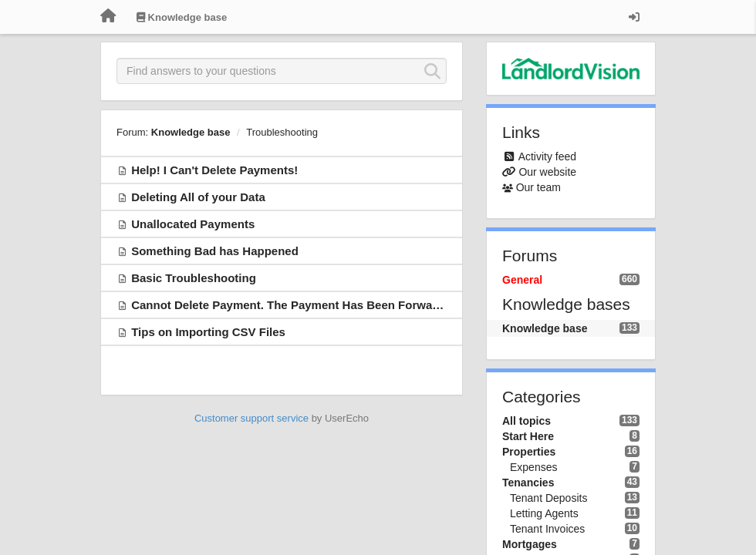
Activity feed (547, 156)
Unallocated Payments (193, 224)
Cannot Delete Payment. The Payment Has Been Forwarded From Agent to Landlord (361, 305)
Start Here (528, 436)
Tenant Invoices (547, 529)
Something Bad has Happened (215, 251)
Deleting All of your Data (198, 197)
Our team (538, 187)
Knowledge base (191, 132)
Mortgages (530, 544)
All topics (526, 421)
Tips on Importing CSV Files (208, 332)
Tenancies (528, 483)
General (522, 280)
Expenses (533, 467)
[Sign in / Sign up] (634, 17)
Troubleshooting (282, 132)
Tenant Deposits (548, 498)
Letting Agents (544, 513)
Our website (547, 172)
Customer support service (251, 418)
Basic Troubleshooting (194, 278)
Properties (529, 452)
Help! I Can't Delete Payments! (214, 170)
